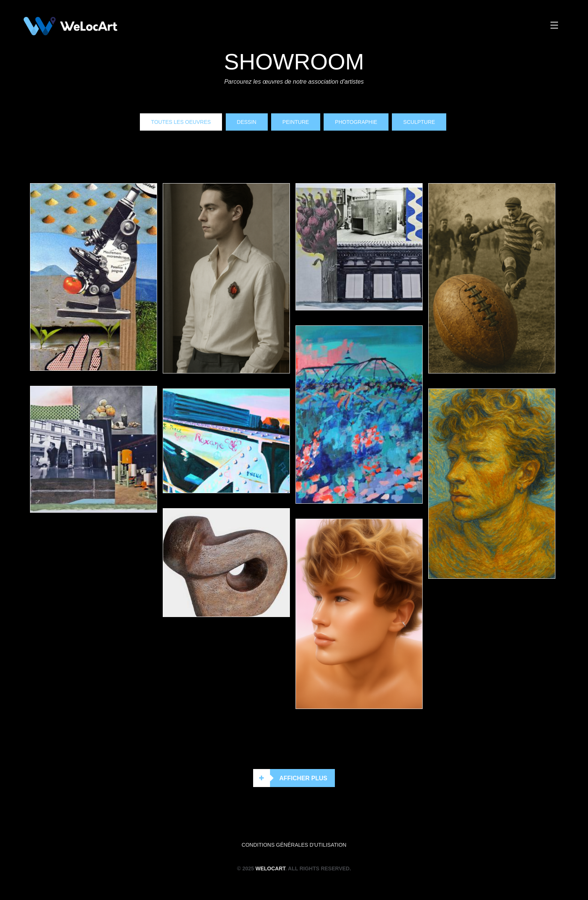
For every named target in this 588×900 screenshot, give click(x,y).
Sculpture (419, 122)
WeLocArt (270, 868)
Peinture (296, 122)
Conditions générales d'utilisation (294, 845)
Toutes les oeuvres (181, 122)
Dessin (247, 122)
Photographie (356, 122)
